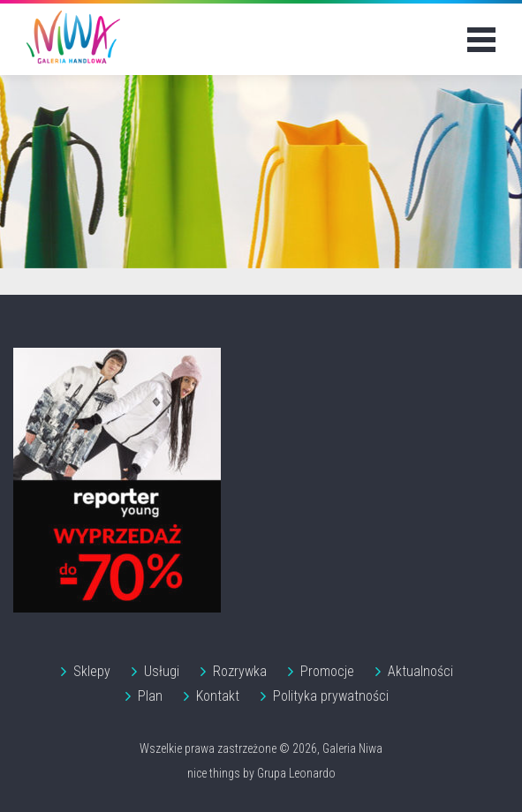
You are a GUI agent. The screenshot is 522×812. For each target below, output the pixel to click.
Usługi (162, 671)
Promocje (327, 671)
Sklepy (92, 671)
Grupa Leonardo (296, 773)
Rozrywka (240, 671)
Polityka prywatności (331, 696)
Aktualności (420, 671)
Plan (150, 696)
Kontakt (218, 696)
